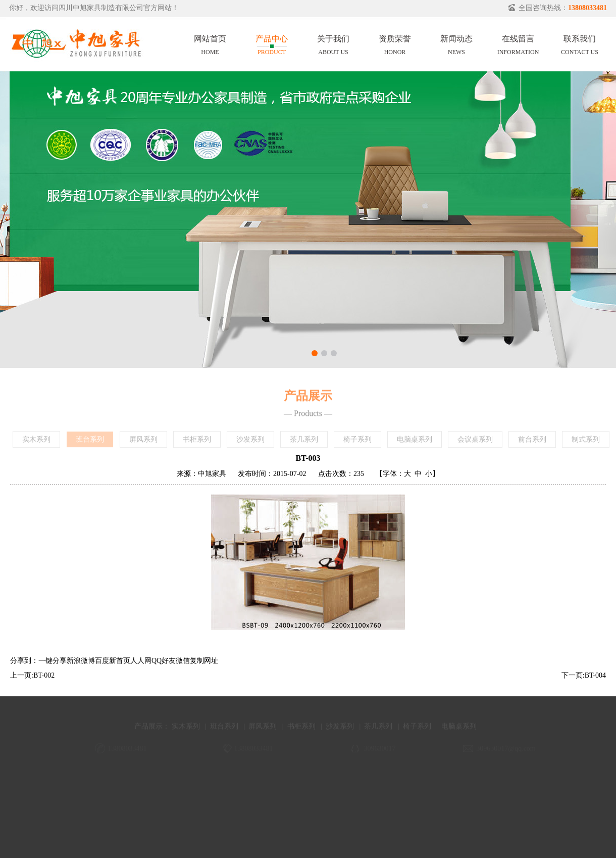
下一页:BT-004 (584, 675)
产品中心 (272, 43)
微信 (183, 661)
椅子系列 (357, 442)
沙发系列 (250, 442)
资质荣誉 (395, 43)
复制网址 (204, 661)
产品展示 (148, 731)
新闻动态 (456, 43)
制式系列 (586, 442)
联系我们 (580, 43)
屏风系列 (143, 442)
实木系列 (36, 442)
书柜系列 (197, 442)
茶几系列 (304, 442)
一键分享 (53, 661)
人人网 (141, 661)
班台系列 (90, 442)
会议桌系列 (475, 442)
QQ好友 (164, 661)
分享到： (24, 661)
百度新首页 (113, 661)
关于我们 (333, 43)
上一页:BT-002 (32, 675)
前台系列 (532, 442)
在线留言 (518, 43)
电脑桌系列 (415, 442)
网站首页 (210, 43)
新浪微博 (81, 661)
